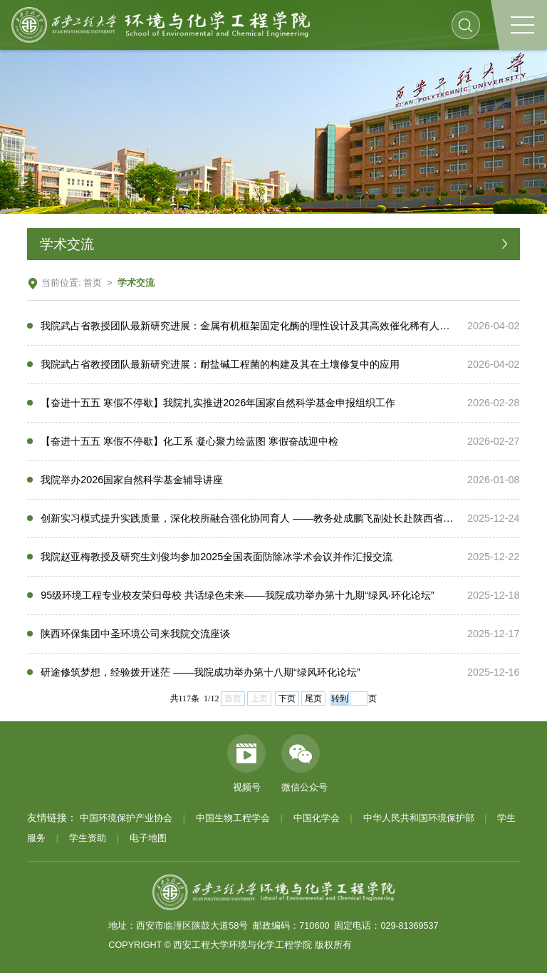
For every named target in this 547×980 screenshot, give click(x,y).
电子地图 (148, 845)
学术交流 (136, 283)
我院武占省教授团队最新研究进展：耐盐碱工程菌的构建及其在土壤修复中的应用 (220, 365)
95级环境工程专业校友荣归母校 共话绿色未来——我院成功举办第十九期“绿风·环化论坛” (237, 600)
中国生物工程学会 (233, 825)
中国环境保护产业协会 (126, 825)
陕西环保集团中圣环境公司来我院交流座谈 (135, 639)
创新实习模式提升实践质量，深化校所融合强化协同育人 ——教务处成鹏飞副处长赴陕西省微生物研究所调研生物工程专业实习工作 (241, 522)
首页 (93, 283)
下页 (287, 706)
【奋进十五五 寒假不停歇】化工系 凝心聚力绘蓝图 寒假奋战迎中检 (189, 443)
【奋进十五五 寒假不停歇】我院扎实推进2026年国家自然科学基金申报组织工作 (218, 404)
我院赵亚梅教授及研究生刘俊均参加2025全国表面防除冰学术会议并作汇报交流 (217, 561)
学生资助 (88, 845)
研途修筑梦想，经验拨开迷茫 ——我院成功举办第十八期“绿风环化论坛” (200, 679)
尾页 (313, 706)
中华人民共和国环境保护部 (419, 825)
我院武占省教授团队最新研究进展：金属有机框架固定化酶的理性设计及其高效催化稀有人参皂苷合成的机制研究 (241, 326)
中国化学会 (317, 825)
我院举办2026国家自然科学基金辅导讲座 (132, 483)
